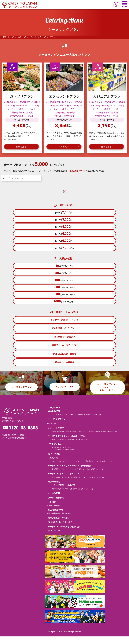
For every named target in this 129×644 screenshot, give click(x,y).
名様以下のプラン (64, 270)
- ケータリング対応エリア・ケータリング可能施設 (68, 473)
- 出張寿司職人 (52, 489)
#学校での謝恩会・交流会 (22, 116)
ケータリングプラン (22, 395)
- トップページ (52, 415)
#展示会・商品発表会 (64, 116)
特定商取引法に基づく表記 (60, 521)
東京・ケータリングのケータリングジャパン (20, 37)
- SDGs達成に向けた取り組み (59, 530)
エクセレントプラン (64, 96)
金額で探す (53, 431)
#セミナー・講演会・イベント (22, 109)
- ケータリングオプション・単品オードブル (65, 444)
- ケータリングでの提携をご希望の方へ (63, 534)
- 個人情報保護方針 (54, 518)
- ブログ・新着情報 (54, 505)
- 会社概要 (51, 510)
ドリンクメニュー (64, 395)
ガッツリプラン (22, 96)
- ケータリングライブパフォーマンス (62, 481)
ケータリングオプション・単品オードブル (107, 395)
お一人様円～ (64, 213)
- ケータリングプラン (55, 427)
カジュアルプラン (107, 96)
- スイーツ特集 (52, 462)
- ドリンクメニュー (54, 452)
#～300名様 (10, 106)
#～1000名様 (33, 106)
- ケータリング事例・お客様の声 (60, 493)
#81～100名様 (33, 102)
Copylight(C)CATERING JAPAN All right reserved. (64, 639)
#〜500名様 (21, 106)
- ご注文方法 (51, 465)
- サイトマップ (52, 539)
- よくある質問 (52, 501)
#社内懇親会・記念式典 (22, 113)
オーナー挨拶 (54, 513)
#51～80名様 (20, 102)
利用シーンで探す (56, 436)
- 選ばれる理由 (52, 419)
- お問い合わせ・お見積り (57, 525)
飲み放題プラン (77, 171)
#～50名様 (9, 102)
